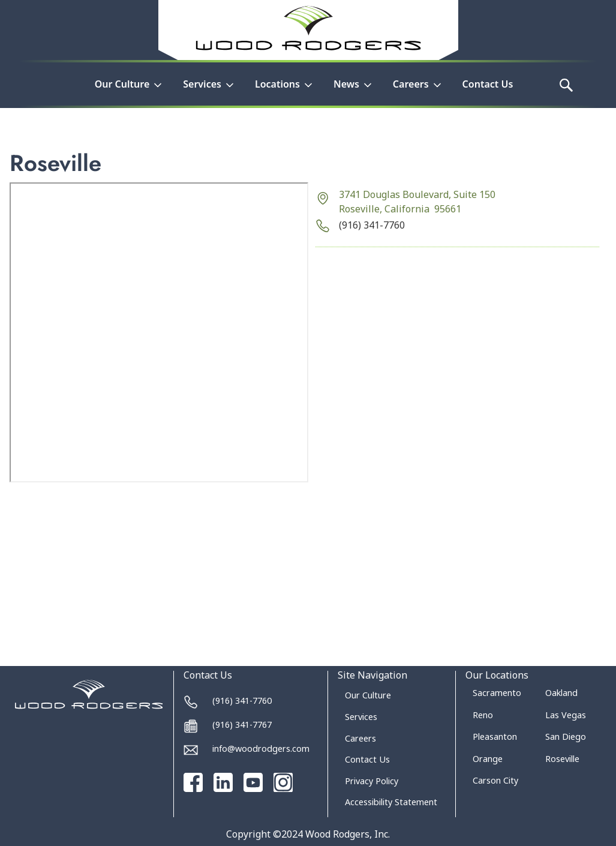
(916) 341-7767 (242, 724)
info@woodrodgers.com (261, 748)
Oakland (561, 693)
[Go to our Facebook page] (193, 782)
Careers (360, 738)
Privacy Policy (372, 781)
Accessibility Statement (391, 802)
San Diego (566, 736)
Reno (483, 715)
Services (361, 717)
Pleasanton (495, 736)
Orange (488, 759)
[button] (130, 91)
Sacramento (497, 693)
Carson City (495, 780)
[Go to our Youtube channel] (253, 782)
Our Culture (368, 695)
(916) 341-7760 (372, 225)
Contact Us (488, 84)
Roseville (562, 759)
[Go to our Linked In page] (223, 782)
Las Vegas (566, 715)
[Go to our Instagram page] (283, 782)
